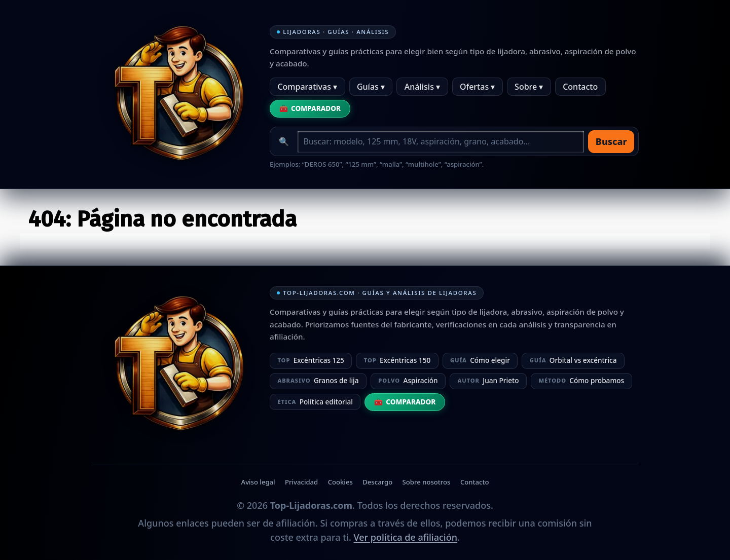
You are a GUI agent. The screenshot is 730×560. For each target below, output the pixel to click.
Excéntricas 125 (311, 360)
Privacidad (301, 482)
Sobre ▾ (529, 87)
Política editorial (315, 402)
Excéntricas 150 (397, 360)
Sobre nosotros (427, 482)
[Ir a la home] (172, 97)
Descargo (377, 482)
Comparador (316, 108)
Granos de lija (318, 380)
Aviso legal (258, 482)
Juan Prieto (488, 380)
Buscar (611, 141)
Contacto (580, 87)
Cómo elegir (480, 360)
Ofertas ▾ (477, 87)
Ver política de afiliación (405, 537)
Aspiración (408, 380)
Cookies (340, 482)
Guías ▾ (371, 87)
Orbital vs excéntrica (573, 360)
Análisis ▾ (422, 87)
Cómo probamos (581, 380)
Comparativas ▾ (307, 87)
